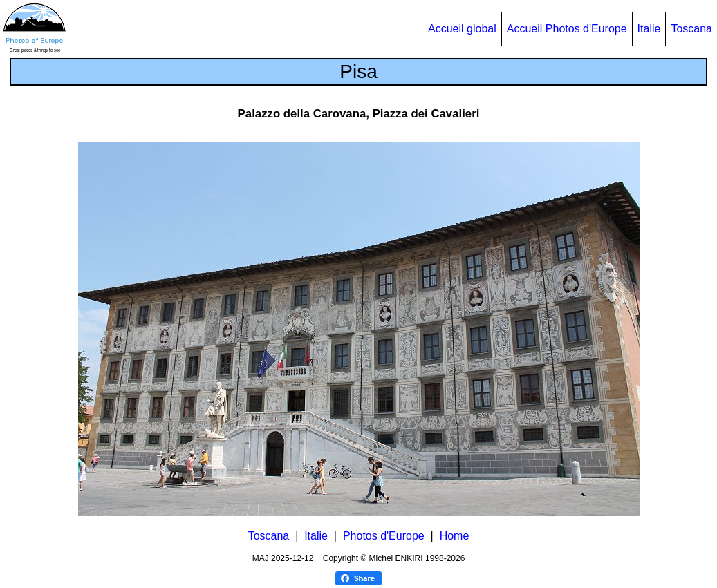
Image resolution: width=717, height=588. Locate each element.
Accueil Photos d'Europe (567, 29)
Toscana (691, 29)
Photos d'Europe (384, 536)
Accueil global (462, 29)
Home (455, 536)
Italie (649, 29)
